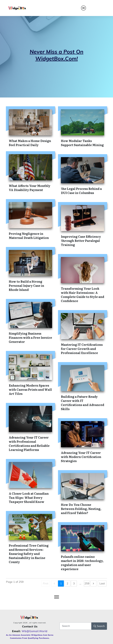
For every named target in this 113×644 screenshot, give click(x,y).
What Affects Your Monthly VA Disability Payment (30, 188)
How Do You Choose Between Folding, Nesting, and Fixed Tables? (81, 509)
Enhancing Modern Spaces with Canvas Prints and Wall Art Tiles (30, 389)
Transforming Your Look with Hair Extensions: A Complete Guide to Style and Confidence (83, 295)
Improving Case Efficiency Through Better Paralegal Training (81, 241)
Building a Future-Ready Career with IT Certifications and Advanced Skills (83, 403)
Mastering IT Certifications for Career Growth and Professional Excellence (82, 349)
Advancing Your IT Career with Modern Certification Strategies (81, 457)
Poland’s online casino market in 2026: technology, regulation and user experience (82, 563)
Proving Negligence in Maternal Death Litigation (29, 236)
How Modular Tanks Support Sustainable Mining (82, 143)
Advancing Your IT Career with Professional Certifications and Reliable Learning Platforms (29, 443)
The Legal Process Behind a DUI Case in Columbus (81, 191)
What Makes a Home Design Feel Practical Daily (30, 143)
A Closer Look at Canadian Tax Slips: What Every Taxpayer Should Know (29, 497)
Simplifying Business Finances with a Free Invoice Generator (30, 337)
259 (87, 583)
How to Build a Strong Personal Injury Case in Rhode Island (26, 285)
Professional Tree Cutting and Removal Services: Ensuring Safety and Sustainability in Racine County (29, 554)
